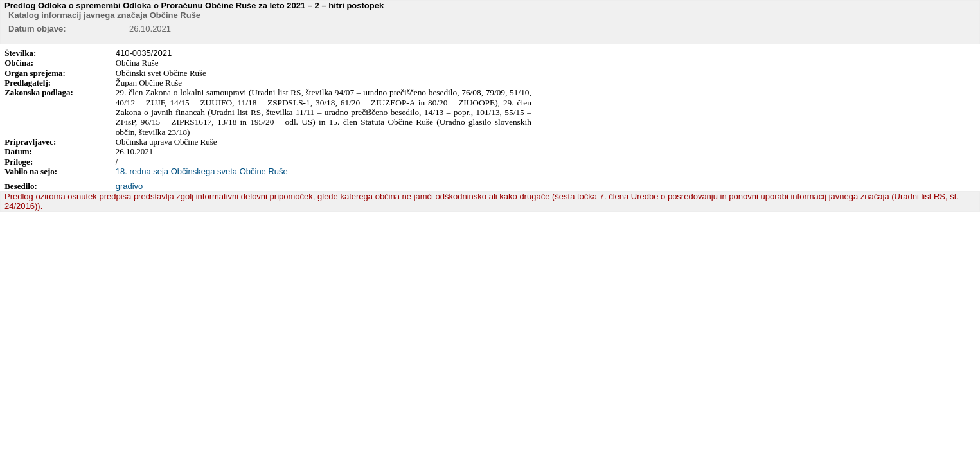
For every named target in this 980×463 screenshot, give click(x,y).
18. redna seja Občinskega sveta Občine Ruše (202, 171)
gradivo (129, 186)
